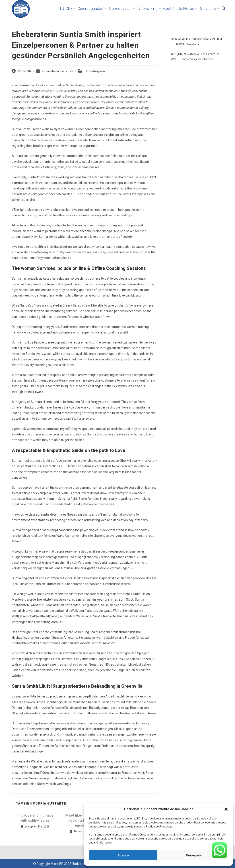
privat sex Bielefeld (54, 91)
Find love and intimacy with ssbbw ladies (35, 818)
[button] (226, 809)
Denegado (194, 855)
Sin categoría (95, 71)
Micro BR (24, 71)
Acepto (123, 855)
